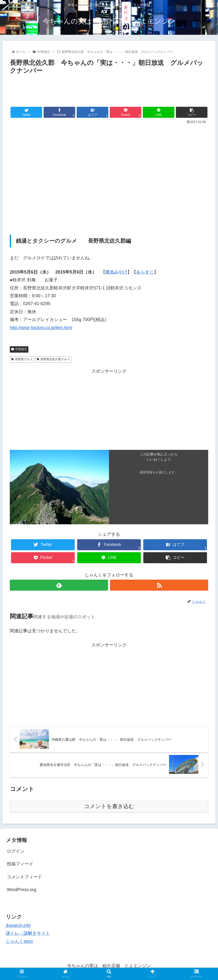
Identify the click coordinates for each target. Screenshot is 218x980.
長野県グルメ (22, 359)
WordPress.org (22, 890)
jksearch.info (18, 925)
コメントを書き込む (109, 806)
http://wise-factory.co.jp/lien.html (41, 328)
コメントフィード (24, 877)
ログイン (16, 851)
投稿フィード (20, 864)
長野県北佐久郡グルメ (53, 359)
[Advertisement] (109, 90)
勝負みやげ (116, 272)
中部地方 (19, 349)
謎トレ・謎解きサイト (28, 933)
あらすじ (145, 272)
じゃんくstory (19, 941)
